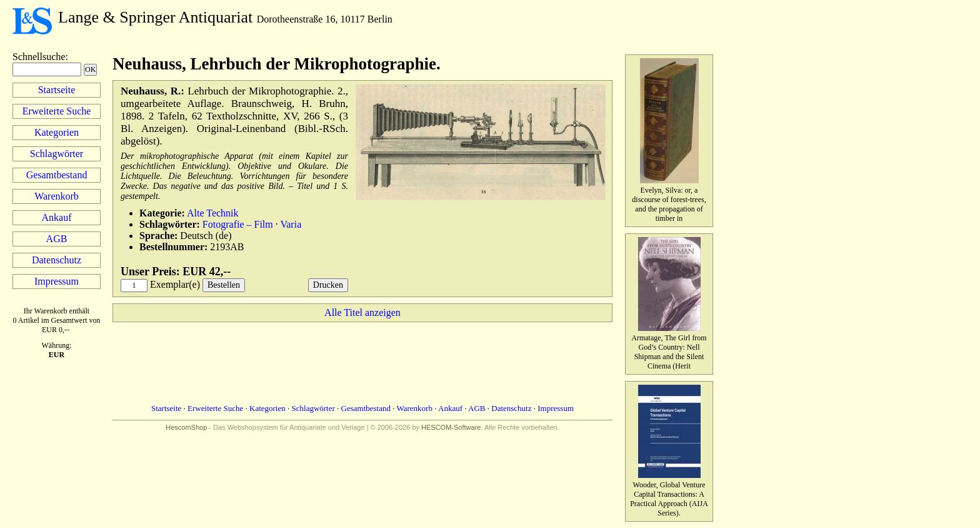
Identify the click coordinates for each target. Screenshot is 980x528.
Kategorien (57, 132)
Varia (291, 224)
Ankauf (57, 217)
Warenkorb (57, 196)
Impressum (57, 281)
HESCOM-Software (451, 427)
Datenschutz (57, 260)
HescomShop (186, 427)
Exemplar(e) (175, 284)
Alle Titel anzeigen (362, 312)
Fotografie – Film (238, 224)
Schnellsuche (39, 57)
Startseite (57, 90)
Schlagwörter (57, 154)
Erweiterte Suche (57, 111)
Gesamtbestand (57, 175)
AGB (57, 239)
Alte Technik (213, 213)
